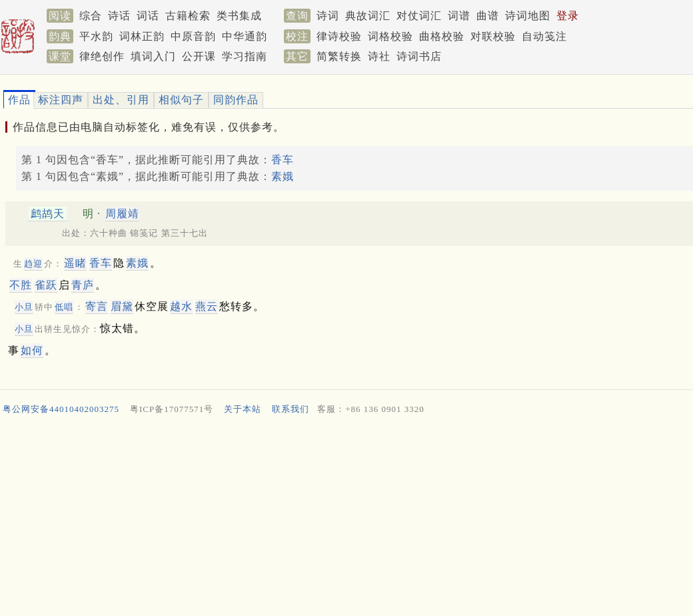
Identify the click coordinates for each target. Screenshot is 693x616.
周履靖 (122, 214)
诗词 (328, 16)
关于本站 (243, 409)
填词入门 (153, 56)
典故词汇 (368, 16)
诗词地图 (528, 16)
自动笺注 (544, 36)
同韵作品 (236, 100)
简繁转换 (339, 56)
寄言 (97, 306)
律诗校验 (339, 36)
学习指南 (245, 56)
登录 (568, 16)
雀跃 (46, 285)
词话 (148, 16)
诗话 (119, 16)
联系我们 (291, 409)
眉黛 (122, 306)
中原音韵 (193, 36)
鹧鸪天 (48, 214)
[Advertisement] (341, 519)
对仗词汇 (419, 16)
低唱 (64, 307)
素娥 (283, 176)
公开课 (199, 56)
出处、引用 (121, 100)
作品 (19, 100)
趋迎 (33, 264)
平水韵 (96, 36)
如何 (32, 350)
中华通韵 (245, 36)
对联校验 (493, 36)
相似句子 (181, 100)
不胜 (21, 285)
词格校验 (390, 36)
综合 (91, 16)
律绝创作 (102, 56)
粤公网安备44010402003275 (61, 409)
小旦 (24, 307)
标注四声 (61, 100)
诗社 (379, 56)
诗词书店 (419, 56)
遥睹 (75, 263)
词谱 (459, 16)
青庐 (83, 285)
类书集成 (239, 16)
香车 (283, 160)
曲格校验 (442, 36)
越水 (181, 306)
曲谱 (488, 16)
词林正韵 (142, 36)
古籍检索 (188, 16)
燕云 (207, 306)
